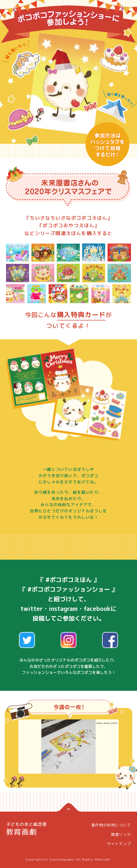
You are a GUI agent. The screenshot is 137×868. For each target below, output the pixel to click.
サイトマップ (119, 844)
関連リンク (121, 834)
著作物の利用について (111, 825)
